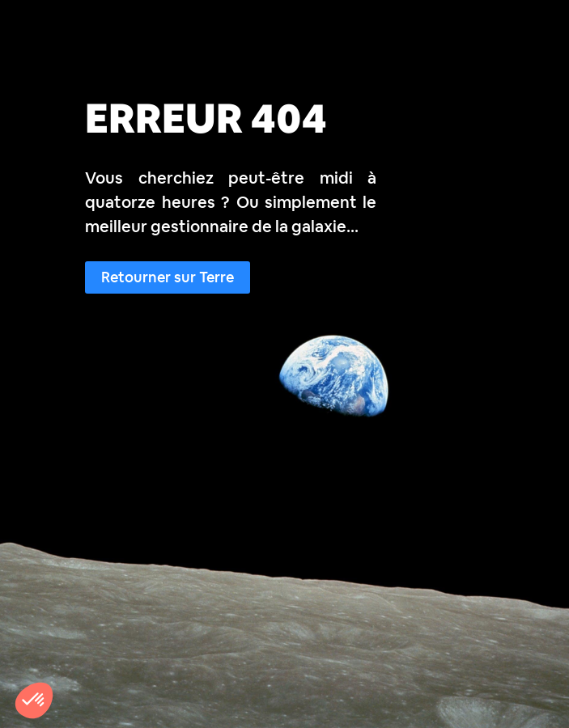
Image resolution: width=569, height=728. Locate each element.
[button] (34, 700)
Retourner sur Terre (168, 277)
